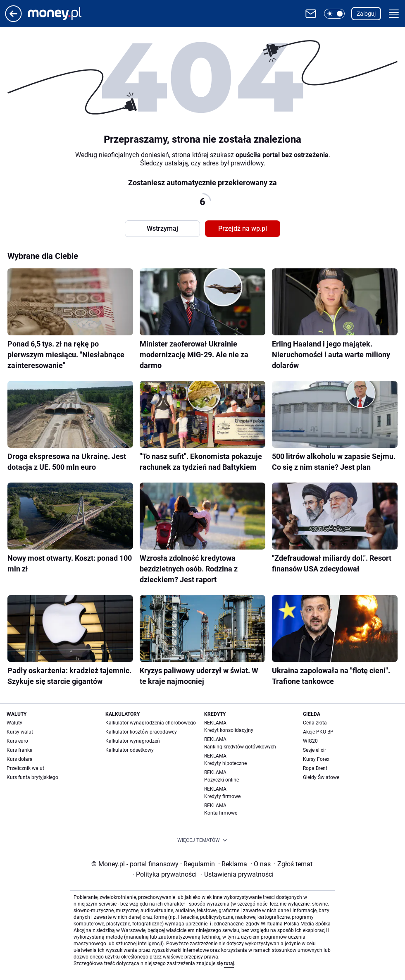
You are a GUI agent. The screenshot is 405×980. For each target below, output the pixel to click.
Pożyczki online (222, 780)
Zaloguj (366, 14)
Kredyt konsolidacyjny (229, 730)
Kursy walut (20, 732)
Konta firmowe (221, 813)
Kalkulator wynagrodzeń (133, 741)
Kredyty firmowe (222, 796)
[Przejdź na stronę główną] (13, 20)
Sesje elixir (314, 750)
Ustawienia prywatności (237, 874)
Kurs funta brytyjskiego (32, 777)
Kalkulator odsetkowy (130, 750)
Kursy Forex (316, 759)
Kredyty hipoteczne (225, 763)
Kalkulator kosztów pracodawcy (141, 732)
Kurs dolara (20, 759)
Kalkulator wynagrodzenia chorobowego (151, 723)
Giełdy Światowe (321, 777)
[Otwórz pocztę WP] (311, 14)
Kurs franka (20, 750)
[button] (334, 14)
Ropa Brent (315, 768)
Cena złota (315, 723)
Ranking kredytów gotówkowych (240, 747)
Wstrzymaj (162, 228)
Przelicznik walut (25, 768)
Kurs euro (17, 741)
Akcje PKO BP (318, 732)
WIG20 (310, 741)
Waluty (14, 723)
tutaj (229, 963)
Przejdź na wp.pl (243, 228)
